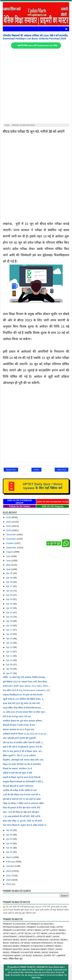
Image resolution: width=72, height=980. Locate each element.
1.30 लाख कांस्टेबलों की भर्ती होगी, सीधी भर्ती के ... (23, 816)
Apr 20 (10, 617)
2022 (9, 871)
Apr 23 (10, 604)
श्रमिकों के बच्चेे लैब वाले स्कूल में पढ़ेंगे (17, 773)
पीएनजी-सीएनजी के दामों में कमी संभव (18, 786)
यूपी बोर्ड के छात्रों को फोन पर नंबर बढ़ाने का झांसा (22, 799)
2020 (9, 880)
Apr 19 (10, 621)
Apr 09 (10, 665)
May (8, 565)
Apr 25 (10, 595)
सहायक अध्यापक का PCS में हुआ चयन (19, 730)
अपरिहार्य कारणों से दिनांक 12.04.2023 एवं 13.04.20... (25, 734)
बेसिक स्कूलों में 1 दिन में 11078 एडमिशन (19, 756)
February (11, 862)
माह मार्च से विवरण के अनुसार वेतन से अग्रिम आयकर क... (25, 825)
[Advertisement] (36, 86)
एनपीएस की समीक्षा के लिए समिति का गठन (20, 790)
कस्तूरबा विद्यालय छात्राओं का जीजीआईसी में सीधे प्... (24, 782)
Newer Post (11, 470)
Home (36, 470)
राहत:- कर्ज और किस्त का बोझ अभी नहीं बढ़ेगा (21, 812)
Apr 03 (10, 843)
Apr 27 (10, 586)
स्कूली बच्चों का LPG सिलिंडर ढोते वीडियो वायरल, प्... (24, 699)
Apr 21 (10, 612)
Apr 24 (10, 599)
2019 (9, 884)
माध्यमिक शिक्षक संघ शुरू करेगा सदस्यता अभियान (22, 721)
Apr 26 (10, 591)
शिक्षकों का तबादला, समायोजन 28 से (17, 769)
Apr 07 (10, 673)
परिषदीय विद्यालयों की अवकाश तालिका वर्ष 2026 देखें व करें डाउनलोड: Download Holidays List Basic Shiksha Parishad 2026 (36, 37)
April (9, 569)
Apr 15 (10, 639)
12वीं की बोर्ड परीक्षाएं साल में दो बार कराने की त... (22, 795)
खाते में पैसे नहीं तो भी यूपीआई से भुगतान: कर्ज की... (23, 747)
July (8, 556)
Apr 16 (10, 634)
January (10, 866)
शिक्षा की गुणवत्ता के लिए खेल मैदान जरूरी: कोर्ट (21, 808)
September (12, 548)
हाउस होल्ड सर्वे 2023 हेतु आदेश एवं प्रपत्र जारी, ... (23, 703)
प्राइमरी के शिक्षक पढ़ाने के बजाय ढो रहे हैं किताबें (22, 777)
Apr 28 (10, 582)
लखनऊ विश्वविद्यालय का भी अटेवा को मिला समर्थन (23, 695)
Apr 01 (10, 852)
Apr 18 (10, 626)
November (11, 539)
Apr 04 (10, 839)
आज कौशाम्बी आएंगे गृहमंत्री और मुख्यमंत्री (19, 738)
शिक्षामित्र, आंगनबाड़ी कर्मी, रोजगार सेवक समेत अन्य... (24, 760)
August (10, 552)
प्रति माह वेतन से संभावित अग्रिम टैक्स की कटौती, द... (23, 743)
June (9, 561)
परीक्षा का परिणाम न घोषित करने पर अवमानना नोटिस (23, 803)
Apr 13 (10, 647)
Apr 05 (10, 835)
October (10, 543)
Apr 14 (10, 643)
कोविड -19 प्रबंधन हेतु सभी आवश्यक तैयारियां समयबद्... (25, 677)
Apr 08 (10, 669)
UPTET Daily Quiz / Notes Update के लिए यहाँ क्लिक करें (36, 486)
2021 (9, 876)
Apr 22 (10, 608)
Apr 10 (10, 660)
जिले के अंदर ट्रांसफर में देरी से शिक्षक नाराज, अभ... (23, 751)
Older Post (62, 470)
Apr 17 (10, 630)
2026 (9, 517)
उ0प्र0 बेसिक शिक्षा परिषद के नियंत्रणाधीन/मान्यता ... (23, 708)
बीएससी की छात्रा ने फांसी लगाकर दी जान (19, 725)
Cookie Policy (36, 978)
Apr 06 (10, 830)
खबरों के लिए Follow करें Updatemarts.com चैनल (37, 45)
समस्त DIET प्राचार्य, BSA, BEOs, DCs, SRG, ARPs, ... (27, 686)
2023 (9, 530)
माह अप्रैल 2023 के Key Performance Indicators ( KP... (27, 690)
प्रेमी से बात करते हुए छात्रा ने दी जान (17, 716)
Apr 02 (10, 848)
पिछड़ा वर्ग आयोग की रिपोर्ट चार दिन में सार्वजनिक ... (23, 764)
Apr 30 (10, 573)
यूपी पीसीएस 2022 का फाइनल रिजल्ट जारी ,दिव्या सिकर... (26, 682)
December (11, 535)
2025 (9, 522)
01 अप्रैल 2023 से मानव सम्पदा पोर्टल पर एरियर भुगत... (25, 712)
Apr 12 (10, 652)
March (9, 857)
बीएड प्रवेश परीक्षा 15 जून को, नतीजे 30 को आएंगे (34, 131)
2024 (9, 526)
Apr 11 (10, 656)
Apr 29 (10, 578)
